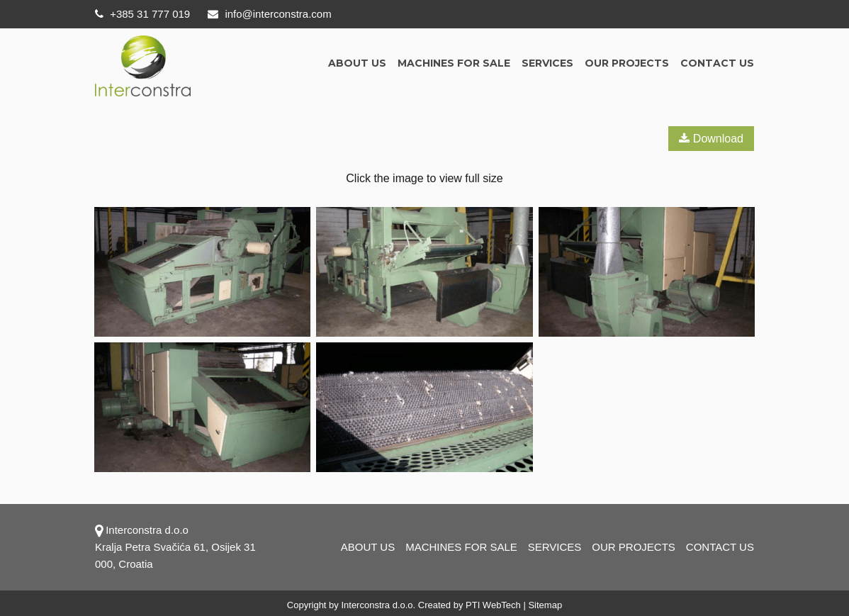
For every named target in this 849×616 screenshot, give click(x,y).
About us (357, 63)
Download (711, 139)
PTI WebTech (493, 605)
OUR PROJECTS (627, 63)
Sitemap (545, 605)
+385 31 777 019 (142, 14)
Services (547, 63)
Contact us (717, 63)
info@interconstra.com (269, 14)
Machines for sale (454, 63)
